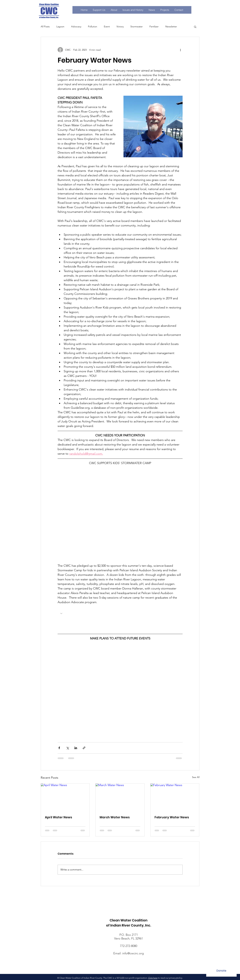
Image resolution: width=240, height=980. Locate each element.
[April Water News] (65, 797)
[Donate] (221, 971)
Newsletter (171, 26)
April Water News (59, 817)
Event (107, 26)
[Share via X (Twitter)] (67, 748)
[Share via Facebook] (59, 748)
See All (196, 777)
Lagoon (60, 26)
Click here (153, 978)
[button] (165, 10)
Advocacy (76, 26)
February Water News (172, 817)
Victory (120, 26)
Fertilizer (154, 26)
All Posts (45, 26)
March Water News (115, 817)
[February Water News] (175, 797)
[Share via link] (84, 748)
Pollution (93, 26)
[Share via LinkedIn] (76, 748)
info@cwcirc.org (133, 953)
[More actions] (181, 50)
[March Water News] (120, 797)
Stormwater (137, 26)
